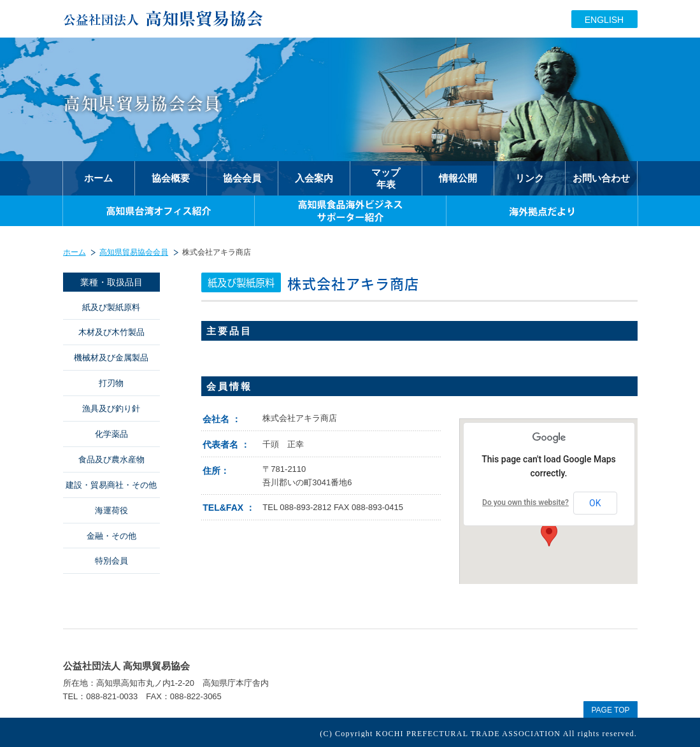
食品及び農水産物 (111, 459)
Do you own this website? (525, 502)
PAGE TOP (610, 710)
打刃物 (111, 383)
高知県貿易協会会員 (134, 252)
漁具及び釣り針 (111, 409)
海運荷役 (111, 510)
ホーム (75, 252)
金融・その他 (111, 536)
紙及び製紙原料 (111, 307)
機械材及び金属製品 (111, 358)
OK (595, 503)
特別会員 (111, 561)
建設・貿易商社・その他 (111, 485)
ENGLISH (604, 20)
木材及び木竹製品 (111, 332)
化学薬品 (111, 434)
